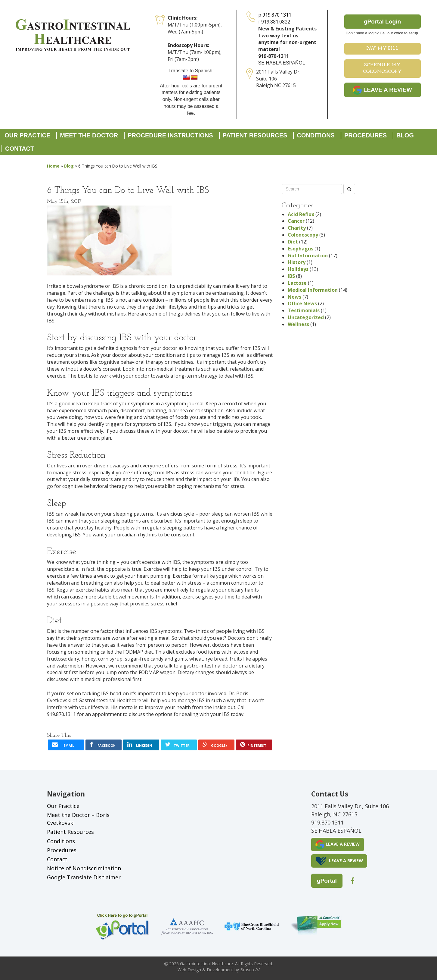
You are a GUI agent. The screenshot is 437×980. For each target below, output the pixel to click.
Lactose (297, 283)
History (297, 262)
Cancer (296, 221)
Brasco (250, 970)
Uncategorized (306, 317)
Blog (405, 135)
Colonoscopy (303, 235)
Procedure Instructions (170, 135)
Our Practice (27, 135)
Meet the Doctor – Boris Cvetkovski (78, 819)
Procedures (366, 135)
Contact (20, 149)
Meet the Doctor (89, 135)
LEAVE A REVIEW (382, 90)
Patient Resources (255, 135)
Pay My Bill (382, 49)
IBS (291, 276)
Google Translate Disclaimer (84, 877)
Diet (293, 242)
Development (220, 970)
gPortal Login (383, 22)
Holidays (298, 269)
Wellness (298, 324)
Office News (302, 303)
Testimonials (304, 310)
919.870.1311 (277, 15)
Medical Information (313, 290)
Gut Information (308, 256)
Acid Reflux (301, 214)
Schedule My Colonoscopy (382, 69)
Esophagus (301, 249)
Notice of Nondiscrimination (84, 868)
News (294, 297)
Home (53, 166)
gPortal (327, 881)
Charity (297, 228)
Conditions (316, 135)
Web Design (189, 970)
